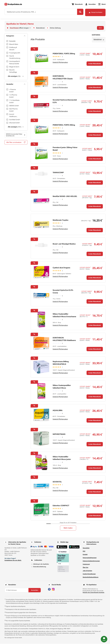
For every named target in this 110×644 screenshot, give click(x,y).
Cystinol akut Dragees (61, 268)
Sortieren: (96, 35)
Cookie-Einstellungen (89, 574)
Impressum (86, 564)
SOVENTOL (57, 482)
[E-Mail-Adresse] (17, 590)
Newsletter (86, 548)
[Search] (79, 12)
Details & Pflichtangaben (60, 63)
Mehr (100, 28)
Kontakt (85, 555)
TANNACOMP (58, 173)
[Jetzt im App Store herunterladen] (62, 547)
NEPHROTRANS (59, 434)
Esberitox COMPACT (61, 506)
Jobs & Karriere (87, 571)
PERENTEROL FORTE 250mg (64, 54)
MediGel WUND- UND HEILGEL (65, 197)
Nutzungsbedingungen (90, 558)
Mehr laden (68, 528)
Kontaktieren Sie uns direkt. (13, 561)
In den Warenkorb (95, 64)
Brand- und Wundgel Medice (64, 244)
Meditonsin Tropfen (60, 220)
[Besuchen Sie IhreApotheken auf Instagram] (53, 589)
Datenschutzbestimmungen (91, 561)
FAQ (84, 551)
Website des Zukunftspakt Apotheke (93, 593)
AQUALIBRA (58, 411)
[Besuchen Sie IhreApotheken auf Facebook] (49, 589)
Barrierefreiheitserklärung (91, 577)
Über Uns (86, 568)
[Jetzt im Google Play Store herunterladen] (74, 547)
